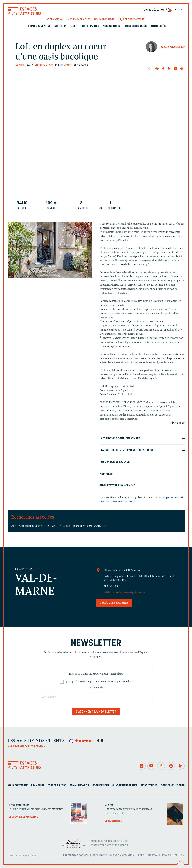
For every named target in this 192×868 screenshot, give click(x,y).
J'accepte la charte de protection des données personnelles (99, 682)
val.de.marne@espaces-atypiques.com (125, 592)
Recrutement (101, 786)
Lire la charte (96, 687)
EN (183, 10)
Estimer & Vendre (39, 26)
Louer (74, 26)
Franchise (38, 786)
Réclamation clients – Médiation (113, 856)
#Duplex (40, 65)
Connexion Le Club (173, 786)
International (55, 20)
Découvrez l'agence (114, 603)
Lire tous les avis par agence (26, 746)
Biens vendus (149, 786)
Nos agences (111, 26)
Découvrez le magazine (23, 817)
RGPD (141, 856)
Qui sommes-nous (135, 26)
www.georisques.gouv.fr (124, 501)
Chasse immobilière (125, 786)
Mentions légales (159, 856)
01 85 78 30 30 (111, 586)
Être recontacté (134, 20)
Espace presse (57, 786)
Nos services (90, 26)
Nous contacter (18, 786)
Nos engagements (79, 20)
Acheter (60, 26)
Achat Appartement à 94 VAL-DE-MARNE (36, 526)
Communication (79, 786)
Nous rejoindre (104, 20)
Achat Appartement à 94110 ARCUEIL (85, 526)
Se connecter (113, 821)
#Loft (50, 65)
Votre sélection (158, 10)
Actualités (158, 26)
